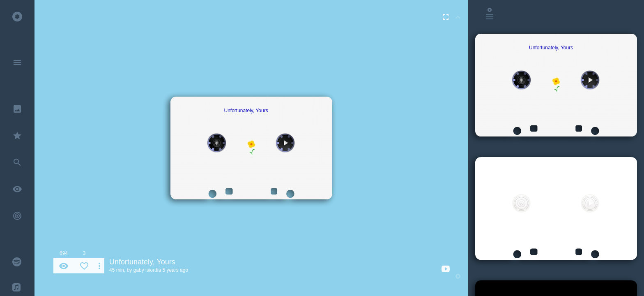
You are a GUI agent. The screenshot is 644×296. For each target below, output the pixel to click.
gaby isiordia (147, 270)
